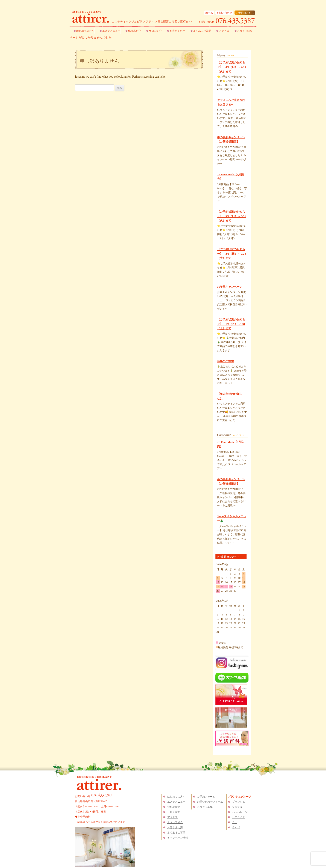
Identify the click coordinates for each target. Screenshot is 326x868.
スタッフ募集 (205, 807)
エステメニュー (111, 31)
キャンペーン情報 (178, 838)
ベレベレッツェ (241, 812)
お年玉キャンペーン (230, 287)
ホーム (209, 13)
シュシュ (237, 807)
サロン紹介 (155, 31)
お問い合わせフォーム (210, 802)
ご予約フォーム (206, 797)
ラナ (235, 822)
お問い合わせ (224, 13)
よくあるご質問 (202, 31)
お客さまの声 (177, 31)
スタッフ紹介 (245, 31)
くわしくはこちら (227, 93)
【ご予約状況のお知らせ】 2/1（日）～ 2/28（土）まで (232, 254)
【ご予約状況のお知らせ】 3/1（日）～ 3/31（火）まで (232, 216)
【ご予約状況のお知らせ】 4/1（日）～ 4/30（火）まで (232, 67)
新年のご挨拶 (225, 361)
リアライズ (239, 817)
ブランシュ (239, 802)
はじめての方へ (85, 31)
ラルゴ (236, 827)
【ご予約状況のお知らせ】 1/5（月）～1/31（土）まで (231, 324)
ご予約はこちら (245, 13)
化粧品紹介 (134, 31)
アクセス (224, 31)
